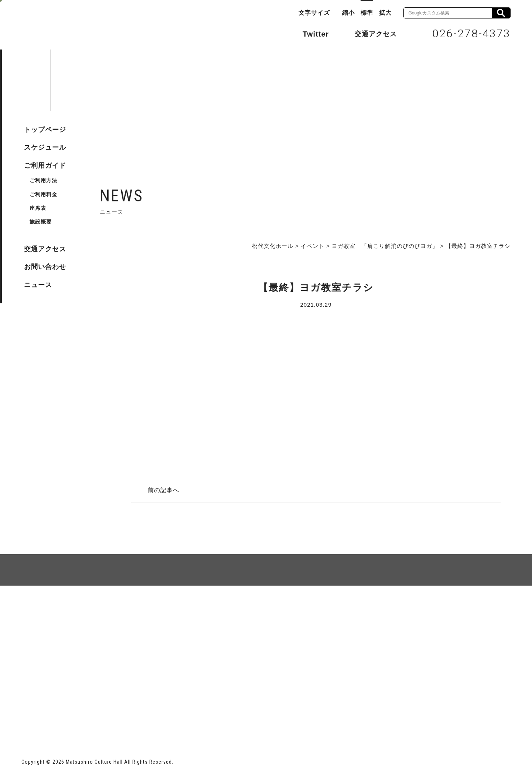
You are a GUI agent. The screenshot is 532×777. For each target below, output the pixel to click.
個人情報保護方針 (112, 612)
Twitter (308, 33)
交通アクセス (370, 34)
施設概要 (41, 222)
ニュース (38, 285)
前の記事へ (163, 490)
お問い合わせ (45, 267)
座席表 (38, 208)
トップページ (45, 130)
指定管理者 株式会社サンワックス (155, 717)
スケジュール (45, 147)
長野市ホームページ (50, 717)
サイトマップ (50, 612)
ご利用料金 (43, 194)
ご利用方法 (43, 180)
